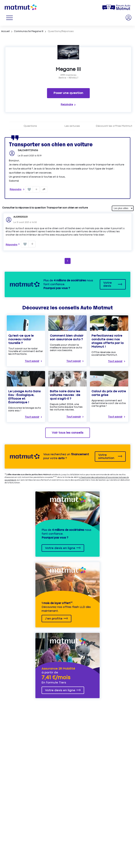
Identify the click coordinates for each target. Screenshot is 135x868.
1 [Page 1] (67, 261)
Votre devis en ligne (60, 548)
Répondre (16, 189)
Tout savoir (32, 361)
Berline (62, 78)
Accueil (5, 31)
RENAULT (74, 78)
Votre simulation (106, 457)
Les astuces (72, 126)
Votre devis (108, 284)
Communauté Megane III (29, 31)
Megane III (68, 69)
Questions (30, 126)
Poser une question (68, 93)
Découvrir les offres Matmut (114, 126)
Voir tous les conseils (68, 433)
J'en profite (54, 619)
